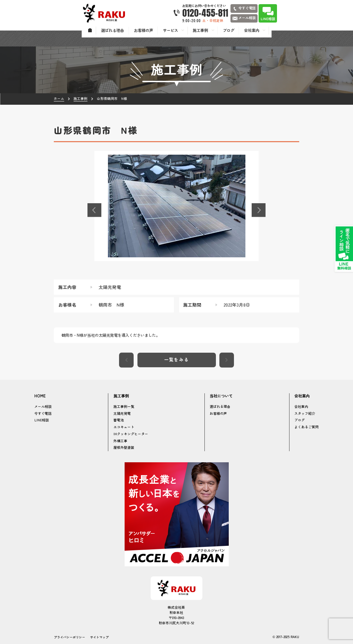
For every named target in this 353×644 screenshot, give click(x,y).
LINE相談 (42, 420)
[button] (94, 210)
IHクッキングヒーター (131, 434)
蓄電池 (119, 420)
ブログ (300, 420)
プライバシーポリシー (69, 637)
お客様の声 (218, 413)
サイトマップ (99, 637)
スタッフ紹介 (305, 413)
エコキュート (124, 427)
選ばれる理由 (220, 406)
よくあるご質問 (306, 427)
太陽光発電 (122, 413)
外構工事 (120, 441)
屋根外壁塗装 (124, 447)
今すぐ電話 (43, 413)
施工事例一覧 (124, 406)
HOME (40, 396)
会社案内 (301, 406)
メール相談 (43, 406)
